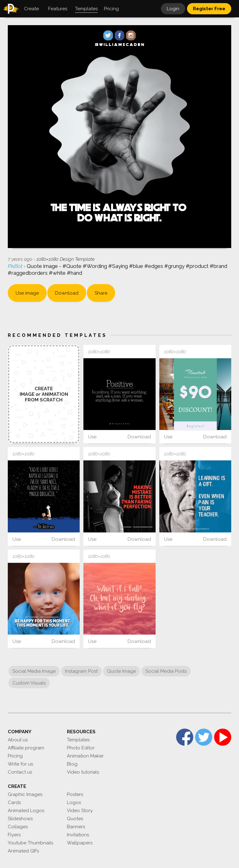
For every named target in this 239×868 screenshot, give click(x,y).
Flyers (14, 835)
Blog (72, 764)
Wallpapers (80, 843)
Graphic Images (25, 794)
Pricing (15, 756)
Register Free (209, 9)
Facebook (185, 737)
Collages (18, 827)
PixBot (16, 266)
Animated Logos (26, 811)
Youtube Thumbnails (30, 843)
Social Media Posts (166, 671)
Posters (75, 794)
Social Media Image (34, 671)
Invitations (78, 835)
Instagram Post (81, 671)
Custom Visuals (29, 683)
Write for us (20, 764)
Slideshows (20, 819)
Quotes (75, 819)
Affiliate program (26, 748)
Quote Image (122, 671)
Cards (14, 802)
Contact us (20, 772)
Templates (78, 740)
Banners (76, 827)
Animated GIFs (23, 851)
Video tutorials (83, 772)
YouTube (223, 737)
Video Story (80, 811)
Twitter (204, 737)
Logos (74, 802)
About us (18, 740)
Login (173, 9)
